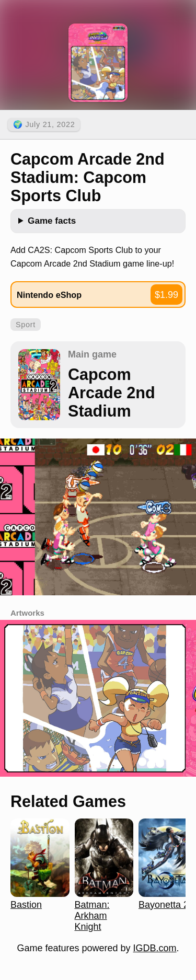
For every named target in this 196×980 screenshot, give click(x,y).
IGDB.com (155, 948)
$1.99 (166, 295)
